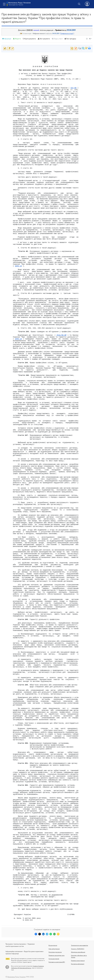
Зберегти (17, 39)
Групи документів (54, 959)
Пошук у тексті (57, 39)
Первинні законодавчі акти (57, 956)
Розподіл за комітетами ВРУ (57, 962)
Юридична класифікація (78, 952)
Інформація (7, 39)
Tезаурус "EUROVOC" (78, 949)
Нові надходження (54, 949)
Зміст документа (44, 39)
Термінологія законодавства (79, 946)
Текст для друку (70, 39)
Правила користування (78, 961)
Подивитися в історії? (67, 34)
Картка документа (29, 39)
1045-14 (18, 266)
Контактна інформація (78, 964)
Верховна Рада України (20, 4)
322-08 (73, 88)
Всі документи (53, 946)
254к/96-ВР (62, 335)
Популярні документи (55, 952)
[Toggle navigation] (4, 4)
